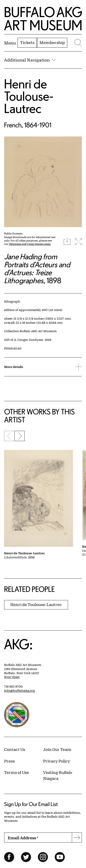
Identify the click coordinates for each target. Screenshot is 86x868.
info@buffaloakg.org (20, 691)
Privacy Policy (57, 761)
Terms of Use (17, 772)
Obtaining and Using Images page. (30, 244)
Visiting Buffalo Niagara (58, 775)
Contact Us (15, 749)
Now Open (12, 677)
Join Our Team (57, 749)
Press (9, 761)
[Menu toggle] (10, 43)
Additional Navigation (30, 60)
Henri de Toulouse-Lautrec (29, 96)
